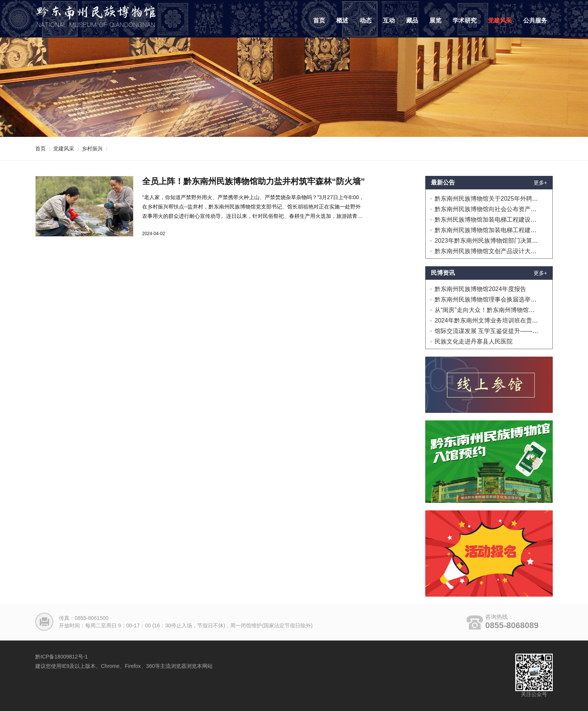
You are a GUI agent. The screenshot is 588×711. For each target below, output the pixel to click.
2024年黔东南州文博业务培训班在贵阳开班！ (495, 320)
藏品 (412, 20)
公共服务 (535, 20)
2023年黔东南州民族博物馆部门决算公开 (489, 241)
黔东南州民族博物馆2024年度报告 (480, 289)
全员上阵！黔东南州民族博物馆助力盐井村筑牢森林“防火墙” (253, 181)
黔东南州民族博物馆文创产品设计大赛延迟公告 (498, 251)
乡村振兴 (92, 148)
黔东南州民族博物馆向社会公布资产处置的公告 (498, 209)
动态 (366, 20)
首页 (319, 20)
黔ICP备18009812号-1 (61, 657)
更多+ (540, 183)
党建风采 (500, 20)
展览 (435, 20)
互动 (389, 20)
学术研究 (465, 20)
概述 (342, 20)
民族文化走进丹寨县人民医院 (474, 341)
